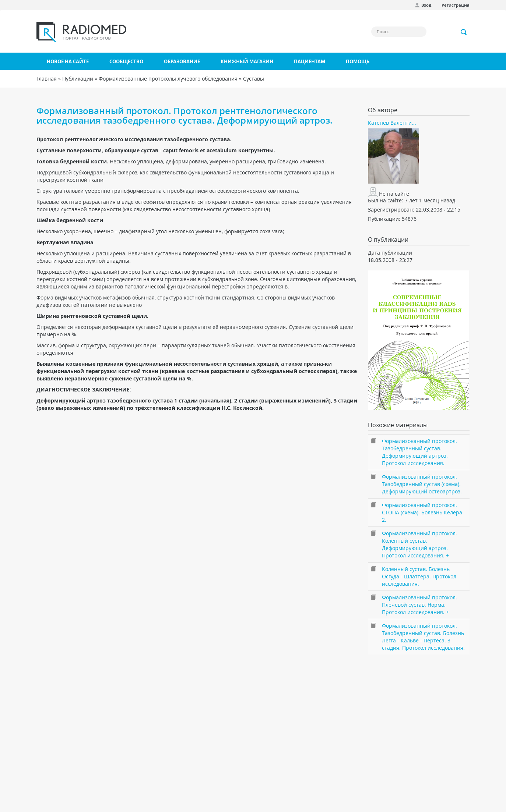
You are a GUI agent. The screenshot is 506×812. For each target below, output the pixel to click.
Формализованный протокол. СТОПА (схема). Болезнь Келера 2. (422, 512)
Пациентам (310, 61)
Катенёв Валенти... (392, 123)
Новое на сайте (68, 61)
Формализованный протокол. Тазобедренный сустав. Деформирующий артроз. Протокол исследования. (419, 452)
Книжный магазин (247, 61)
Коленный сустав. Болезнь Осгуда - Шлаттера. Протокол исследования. (419, 576)
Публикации (78, 79)
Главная (47, 79)
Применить (464, 32)
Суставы (254, 79)
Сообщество (126, 61)
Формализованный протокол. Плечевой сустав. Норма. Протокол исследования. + (419, 605)
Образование (182, 61)
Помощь (358, 61)
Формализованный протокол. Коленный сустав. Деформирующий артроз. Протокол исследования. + (419, 544)
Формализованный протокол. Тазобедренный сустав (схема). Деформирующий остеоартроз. (422, 484)
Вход (426, 5)
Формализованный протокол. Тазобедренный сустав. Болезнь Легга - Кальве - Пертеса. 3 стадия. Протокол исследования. (423, 637)
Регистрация (456, 5)
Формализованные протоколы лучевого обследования (168, 79)
